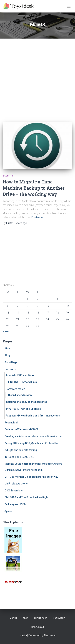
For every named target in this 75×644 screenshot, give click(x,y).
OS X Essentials (14, 491)
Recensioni (11, 423)
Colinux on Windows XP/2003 (21, 430)
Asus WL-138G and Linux (20, 375)
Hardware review (15, 389)
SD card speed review (19, 395)
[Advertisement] (37, 78)
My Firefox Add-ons (16, 484)
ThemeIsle (50, 635)
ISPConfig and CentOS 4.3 (19, 457)
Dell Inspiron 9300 (15, 504)
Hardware (10, 369)
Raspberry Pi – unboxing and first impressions (33, 416)
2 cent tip (8, 176)
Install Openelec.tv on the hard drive (26, 402)
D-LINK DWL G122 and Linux (21, 382)
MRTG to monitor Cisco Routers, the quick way (31, 477)
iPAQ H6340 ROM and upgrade (23, 409)
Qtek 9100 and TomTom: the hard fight (26, 497)
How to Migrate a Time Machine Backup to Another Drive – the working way (34, 188)
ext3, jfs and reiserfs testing (21, 450)
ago (20, 223)
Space (8, 511)
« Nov (6, 331)
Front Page (11, 362)
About (8, 348)
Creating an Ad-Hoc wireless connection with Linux (34, 436)
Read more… (38, 217)
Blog (7, 355)
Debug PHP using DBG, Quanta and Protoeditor (32, 443)
